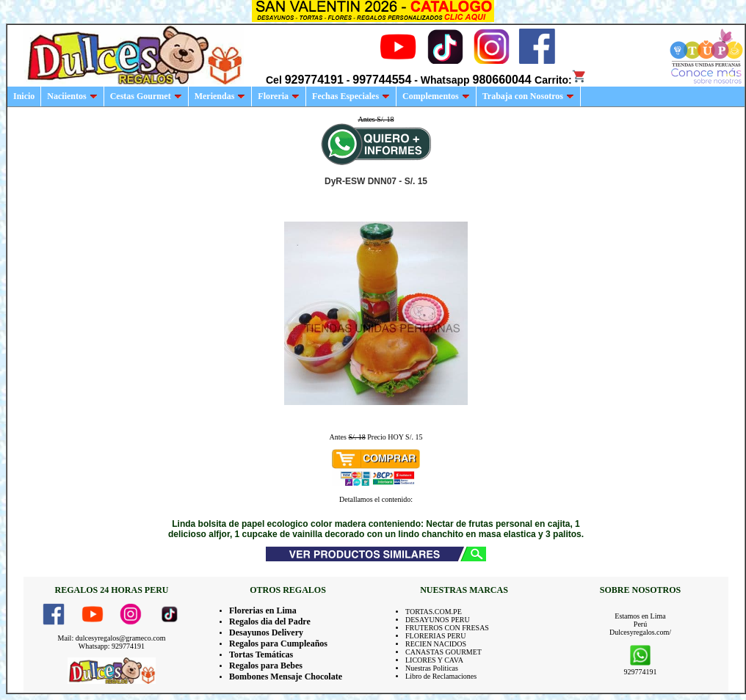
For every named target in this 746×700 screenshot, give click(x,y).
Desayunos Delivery (266, 632)
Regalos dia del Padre (270, 621)
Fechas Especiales (351, 96)
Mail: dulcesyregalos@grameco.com (112, 638)
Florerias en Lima (263, 610)
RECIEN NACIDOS (436, 644)
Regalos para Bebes (266, 666)
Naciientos (72, 96)
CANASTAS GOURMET (443, 652)
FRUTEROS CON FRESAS (447, 628)
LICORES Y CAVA (434, 660)
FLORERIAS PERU (436, 636)
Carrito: (561, 80)
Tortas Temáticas (261, 655)
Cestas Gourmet (146, 96)
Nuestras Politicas (432, 668)
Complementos (436, 96)
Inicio (24, 96)
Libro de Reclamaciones (441, 676)
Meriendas (220, 96)
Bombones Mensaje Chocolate (286, 677)
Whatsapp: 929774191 (112, 646)
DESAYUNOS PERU (438, 620)
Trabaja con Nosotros (528, 96)
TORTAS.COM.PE (434, 612)
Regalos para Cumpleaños (278, 644)
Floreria (279, 96)
